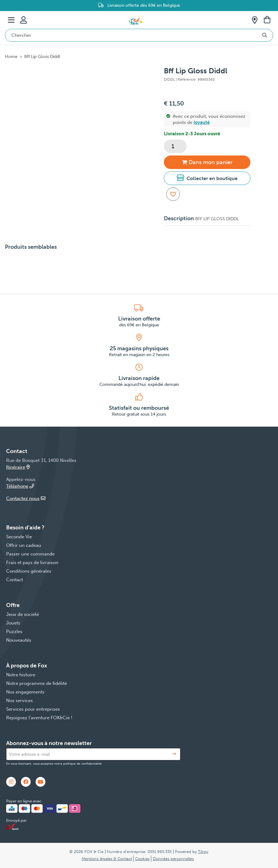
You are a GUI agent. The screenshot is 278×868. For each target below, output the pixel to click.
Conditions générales (29, 571)
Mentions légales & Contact (107, 859)
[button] (207, 178)
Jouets (13, 623)
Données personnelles (173, 859)
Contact (15, 580)
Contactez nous (26, 498)
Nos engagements (25, 692)
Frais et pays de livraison (32, 563)
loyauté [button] (202, 122)
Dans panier (207, 162)
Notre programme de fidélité (37, 683)
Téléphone (20, 486)
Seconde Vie (19, 537)
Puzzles (14, 632)
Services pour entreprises (33, 709)
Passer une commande (30, 554)
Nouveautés (19, 640)
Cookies (142, 859)
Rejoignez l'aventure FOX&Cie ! (39, 718)
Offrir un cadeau (24, 545)
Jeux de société (23, 614)
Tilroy (203, 852)
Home (11, 57)
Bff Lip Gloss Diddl (42, 57)
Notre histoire (21, 675)
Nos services (19, 701)
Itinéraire (18, 467)
